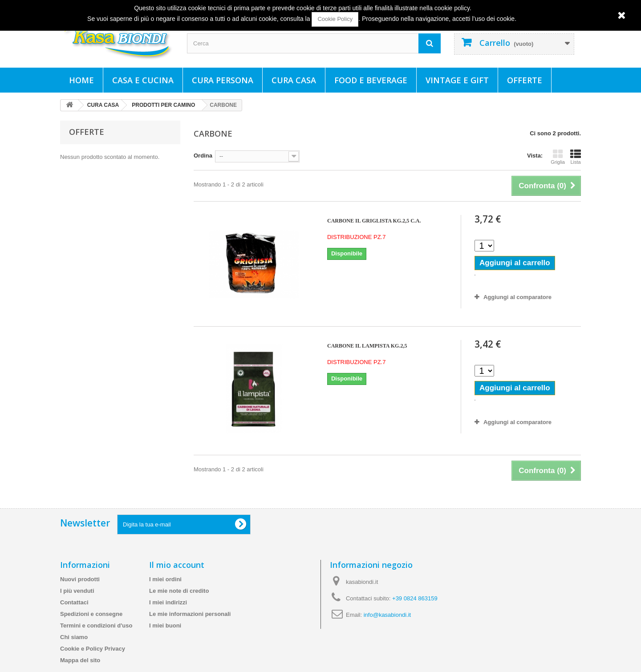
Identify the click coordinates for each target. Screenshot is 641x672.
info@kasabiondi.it (387, 615)
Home (81, 80)
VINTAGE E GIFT (457, 80)
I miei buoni (165, 625)
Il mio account (177, 565)
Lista (576, 157)
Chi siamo (74, 637)
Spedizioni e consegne (91, 614)
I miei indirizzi (168, 602)
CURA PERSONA (223, 80)
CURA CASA (294, 80)
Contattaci (74, 602)
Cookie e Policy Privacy (93, 649)
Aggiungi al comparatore (517, 297)
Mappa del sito (80, 660)
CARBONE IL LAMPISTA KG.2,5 (367, 346)
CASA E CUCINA (143, 80)
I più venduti (77, 591)
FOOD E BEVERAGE (371, 80)
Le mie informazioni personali (190, 614)
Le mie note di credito (179, 591)
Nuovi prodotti (80, 579)
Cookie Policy (335, 19)
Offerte (525, 80)
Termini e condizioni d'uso (96, 625)
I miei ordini (165, 579)
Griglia (558, 157)
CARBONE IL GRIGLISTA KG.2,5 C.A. (374, 221)
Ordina (203, 156)
